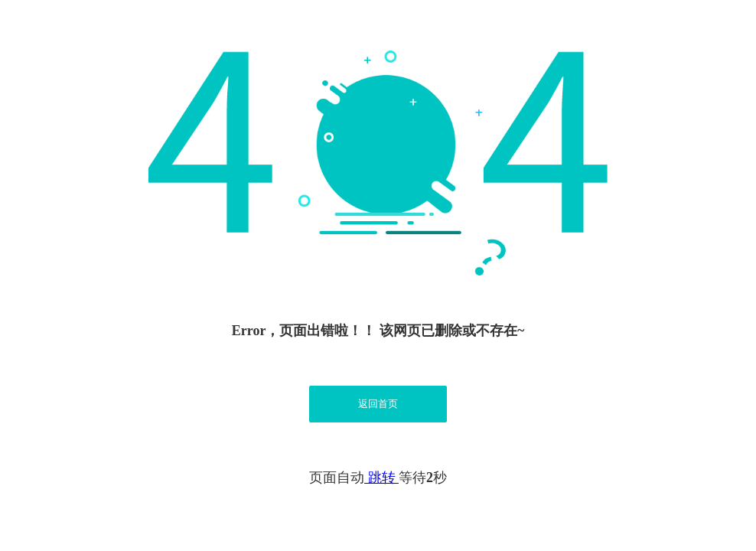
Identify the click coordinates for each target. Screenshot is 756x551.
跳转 (381, 478)
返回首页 (378, 404)
